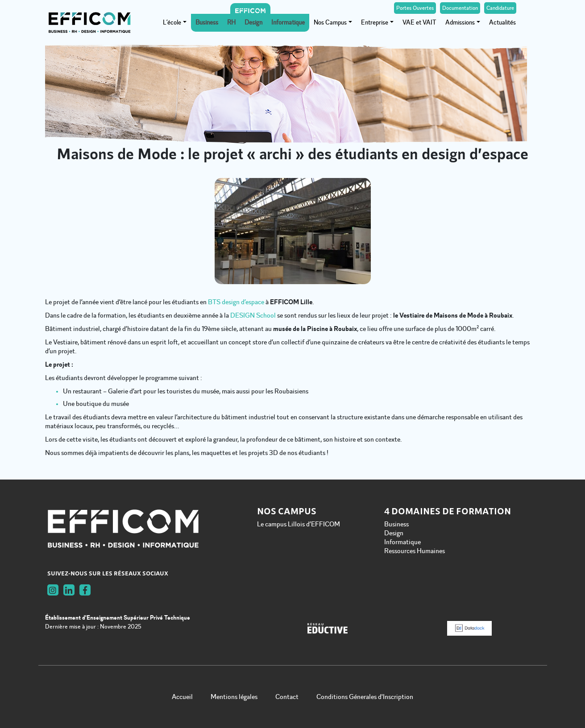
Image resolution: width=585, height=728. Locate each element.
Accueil (182, 697)
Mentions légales (234, 697)
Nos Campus (330, 23)
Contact (287, 697)
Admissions (460, 23)
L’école (172, 23)
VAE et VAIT (419, 23)
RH (231, 23)
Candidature (500, 8)
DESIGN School (253, 315)
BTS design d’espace (236, 302)
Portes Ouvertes (415, 8)
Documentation (460, 8)
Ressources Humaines (415, 551)
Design (253, 23)
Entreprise (375, 23)
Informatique (288, 23)
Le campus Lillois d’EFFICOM (299, 524)
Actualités (502, 23)
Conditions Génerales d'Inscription (365, 697)
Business (207, 23)
